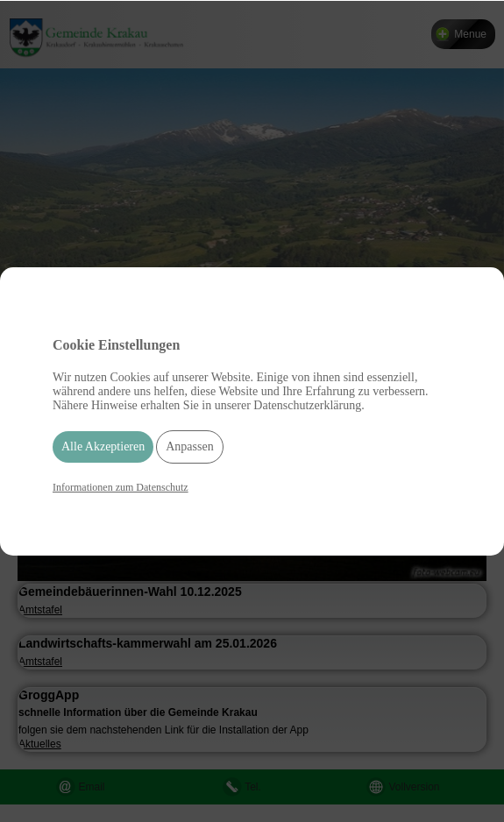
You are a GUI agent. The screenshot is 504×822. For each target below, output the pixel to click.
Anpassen (189, 446)
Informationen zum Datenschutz (121, 487)
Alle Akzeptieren (103, 446)
